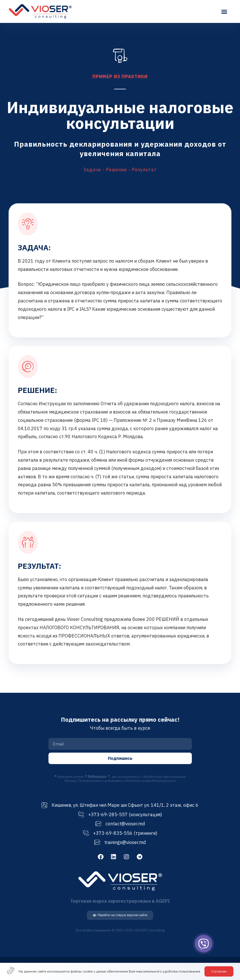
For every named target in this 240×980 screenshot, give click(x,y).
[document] (120, 490)
